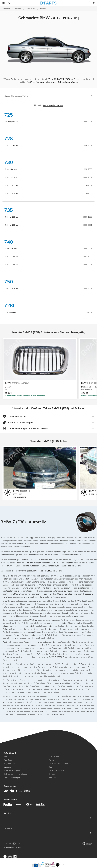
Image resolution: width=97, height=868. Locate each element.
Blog (50, 767)
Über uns (52, 778)
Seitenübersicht (10, 753)
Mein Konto (8, 760)
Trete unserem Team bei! (58, 764)
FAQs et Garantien (11, 764)
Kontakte (52, 774)
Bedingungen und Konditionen (15, 774)
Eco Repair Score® (56, 771)
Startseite (6, 9)
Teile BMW (31, 9)
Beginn (6, 757)
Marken (18, 9)
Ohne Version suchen (53, 105)
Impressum (8, 767)
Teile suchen (54, 757)
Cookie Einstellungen (12, 778)
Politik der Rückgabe (12, 771)
